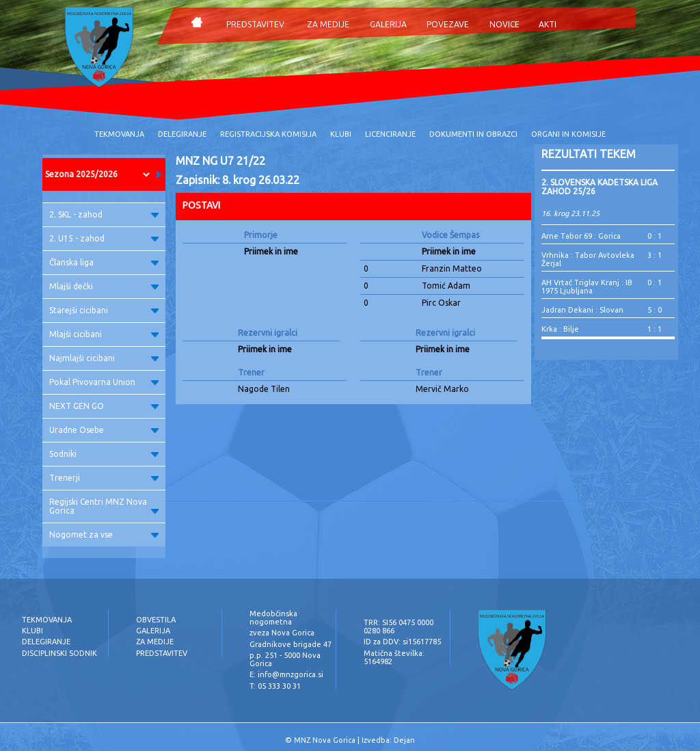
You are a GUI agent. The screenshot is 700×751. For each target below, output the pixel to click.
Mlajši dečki (104, 286)
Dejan (404, 740)
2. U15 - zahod (104, 238)
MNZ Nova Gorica (325, 740)
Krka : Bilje (560, 329)
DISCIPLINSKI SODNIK (59, 653)
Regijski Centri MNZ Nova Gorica (104, 506)
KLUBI (341, 134)
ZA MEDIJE (328, 24)
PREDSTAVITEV (255, 24)
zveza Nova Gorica (282, 633)
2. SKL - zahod (104, 214)
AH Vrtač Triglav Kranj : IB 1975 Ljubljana (587, 287)
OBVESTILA (156, 620)
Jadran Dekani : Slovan (582, 310)
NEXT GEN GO (104, 406)
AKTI (548, 24)
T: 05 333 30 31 (275, 686)
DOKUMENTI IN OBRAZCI (473, 134)
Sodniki (104, 454)
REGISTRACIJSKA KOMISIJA (268, 134)
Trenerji (104, 478)
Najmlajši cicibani (104, 358)
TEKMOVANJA (119, 134)
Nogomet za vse (104, 535)
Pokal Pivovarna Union (104, 382)
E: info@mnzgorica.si (286, 674)
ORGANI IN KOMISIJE (568, 134)
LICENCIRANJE (390, 134)
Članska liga (104, 262)
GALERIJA (388, 24)
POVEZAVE (448, 24)
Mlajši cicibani (104, 334)
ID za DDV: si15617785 (402, 642)
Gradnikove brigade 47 (291, 644)
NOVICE (504, 24)
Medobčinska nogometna (273, 618)
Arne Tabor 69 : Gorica (581, 236)
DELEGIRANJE (182, 134)
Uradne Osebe (104, 430)
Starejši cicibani (104, 310)
